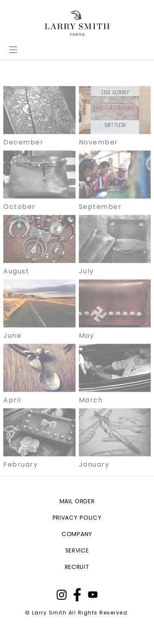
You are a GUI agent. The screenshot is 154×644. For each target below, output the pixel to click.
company (77, 534)
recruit (77, 567)
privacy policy (77, 518)
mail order (77, 501)
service (77, 550)
